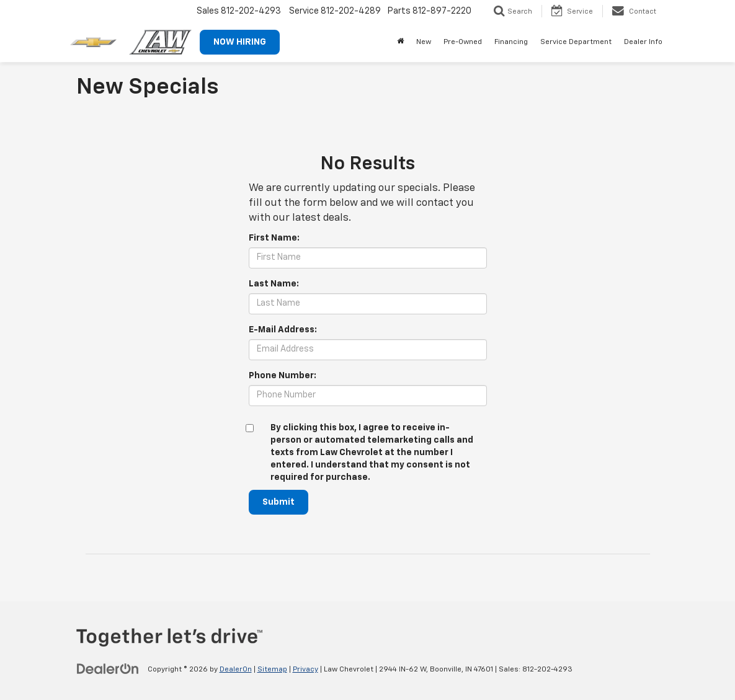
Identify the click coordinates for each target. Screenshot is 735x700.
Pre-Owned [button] (463, 42)
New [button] (424, 42)
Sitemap (272, 670)
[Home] (400, 42)
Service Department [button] (576, 42)
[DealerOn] (108, 669)
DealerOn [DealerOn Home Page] (236, 670)
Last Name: (274, 284)
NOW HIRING (240, 42)
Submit (278, 502)
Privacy (305, 670)
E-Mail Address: (283, 330)
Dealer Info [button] (643, 42)
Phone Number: (283, 376)
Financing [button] (511, 42)
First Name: (274, 238)
